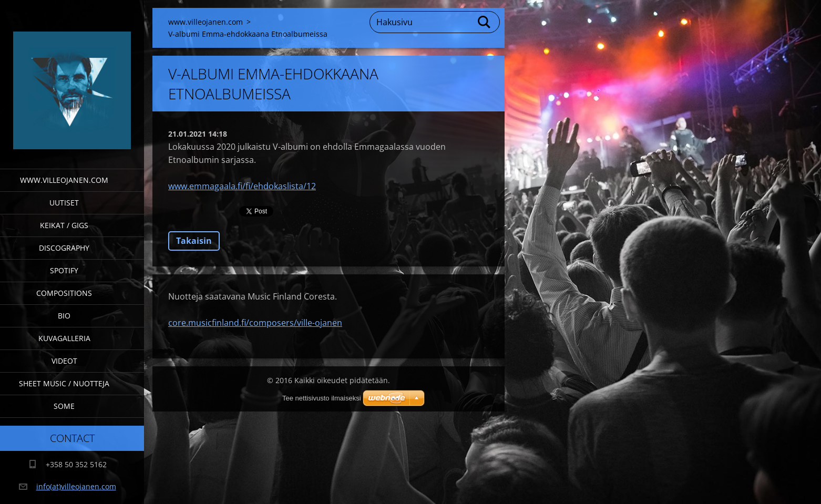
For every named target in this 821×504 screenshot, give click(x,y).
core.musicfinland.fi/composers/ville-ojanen (255, 323)
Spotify (64, 270)
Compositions (64, 293)
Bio (64, 316)
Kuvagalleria (64, 338)
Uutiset (64, 203)
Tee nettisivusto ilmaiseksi (322, 398)
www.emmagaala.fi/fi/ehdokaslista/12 (242, 186)
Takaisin (194, 241)
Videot (64, 361)
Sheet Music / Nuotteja (64, 383)
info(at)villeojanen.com (76, 486)
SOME (64, 406)
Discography (64, 248)
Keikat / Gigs (64, 225)
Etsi (485, 22)
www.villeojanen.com (64, 180)
